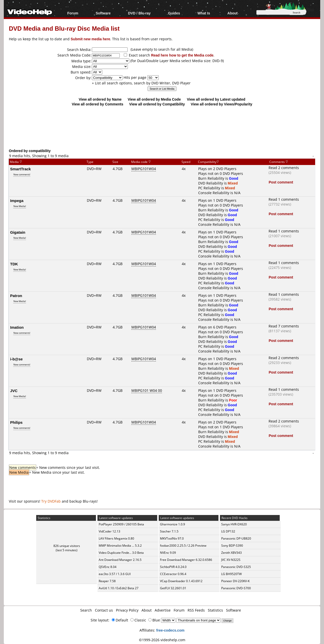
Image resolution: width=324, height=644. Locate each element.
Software (103, 13)
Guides (174, 13)
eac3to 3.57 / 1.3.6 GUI (115, 574)
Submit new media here (90, 39)
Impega (17, 200)
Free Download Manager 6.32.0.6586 (186, 560)
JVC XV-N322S (231, 560)
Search (86, 610)
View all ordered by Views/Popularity (222, 104)
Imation (17, 327)
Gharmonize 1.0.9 (173, 524)
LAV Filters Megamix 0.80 (116, 538)
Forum (73, 13)
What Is (204, 13)
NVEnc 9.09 (168, 553)
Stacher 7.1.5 (169, 531)
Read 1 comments (284, 199)
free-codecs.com (170, 630)
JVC (14, 391)
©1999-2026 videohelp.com (162, 640)
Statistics (215, 610)
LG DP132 (228, 531)
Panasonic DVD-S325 (236, 567)
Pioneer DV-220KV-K (235, 581)
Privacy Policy (127, 610)
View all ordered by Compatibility (157, 104)
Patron (16, 296)
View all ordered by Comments (97, 104)
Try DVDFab (51, 501)
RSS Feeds (196, 610)
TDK (14, 264)
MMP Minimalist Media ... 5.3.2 (120, 546)
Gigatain (18, 232)
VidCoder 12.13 (109, 531)
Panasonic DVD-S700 (236, 588)
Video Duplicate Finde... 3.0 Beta (121, 553)
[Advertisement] (162, 127)
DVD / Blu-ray (139, 13)
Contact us (104, 610)
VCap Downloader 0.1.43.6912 (181, 581)
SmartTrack (21, 169)
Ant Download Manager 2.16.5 (120, 560)
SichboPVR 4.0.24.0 (173, 567)
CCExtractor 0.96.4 (173, 574)
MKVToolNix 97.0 (172, 538)
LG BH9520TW (231, 574)
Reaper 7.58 (107, 581)
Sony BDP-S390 (232, 546)
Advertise (163, 610)
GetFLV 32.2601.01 (173, 588)
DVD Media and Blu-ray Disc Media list (64, 28)
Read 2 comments (284, 168)
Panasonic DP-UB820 (236, 538)
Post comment (281, 182)
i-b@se (16, 359)
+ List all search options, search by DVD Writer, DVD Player (141, 83)
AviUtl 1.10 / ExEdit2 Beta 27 (119, 588)
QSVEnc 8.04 (108, 567)
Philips (16, 422)
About (232, 13)
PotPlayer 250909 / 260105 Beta (121, 524)
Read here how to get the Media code (182, 55)
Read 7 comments (284, 326)
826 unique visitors (67, 546)
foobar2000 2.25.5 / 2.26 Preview (183, 546)
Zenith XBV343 (231, 553)
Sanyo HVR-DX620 (234, 524)
